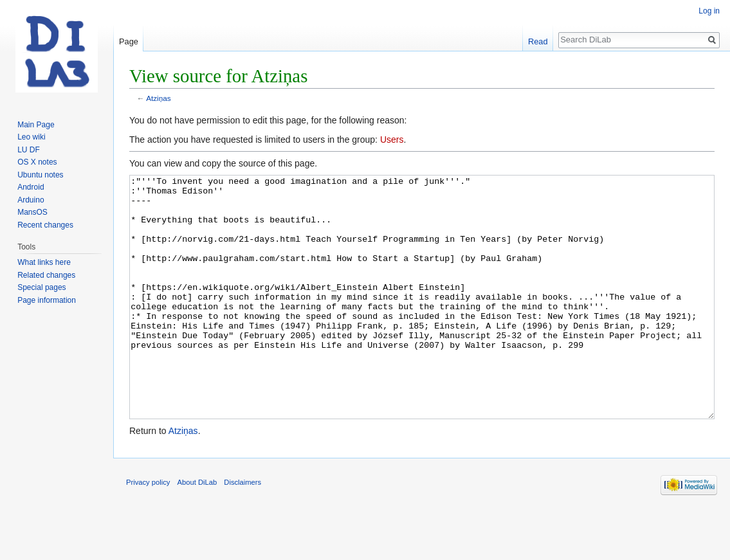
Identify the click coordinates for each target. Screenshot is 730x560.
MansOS (32, 212)
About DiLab (197, 530)
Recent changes (45, 225)
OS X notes (37, 162)
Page (129, 41)
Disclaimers (242, 530)
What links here (44, 262)
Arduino (31, 200)
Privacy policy (148, 530)
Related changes (46, 275)
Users (392, 140)
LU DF (29, 150)
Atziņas (159, 98)
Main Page (36, 125)
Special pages (41, 287)
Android (31, 187)
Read (538, 41)
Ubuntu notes (40, 175)
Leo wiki (31, 137)
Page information (47, 300)
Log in (709, 11)
